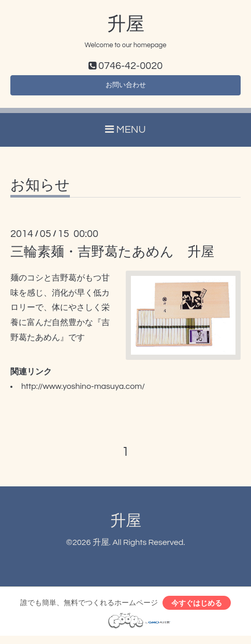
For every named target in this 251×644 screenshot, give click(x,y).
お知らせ (40, 190)
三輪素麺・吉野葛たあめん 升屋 (112, 257)
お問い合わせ (126, 88)
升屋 (126, 24)
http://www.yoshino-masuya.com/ (83, 391)
